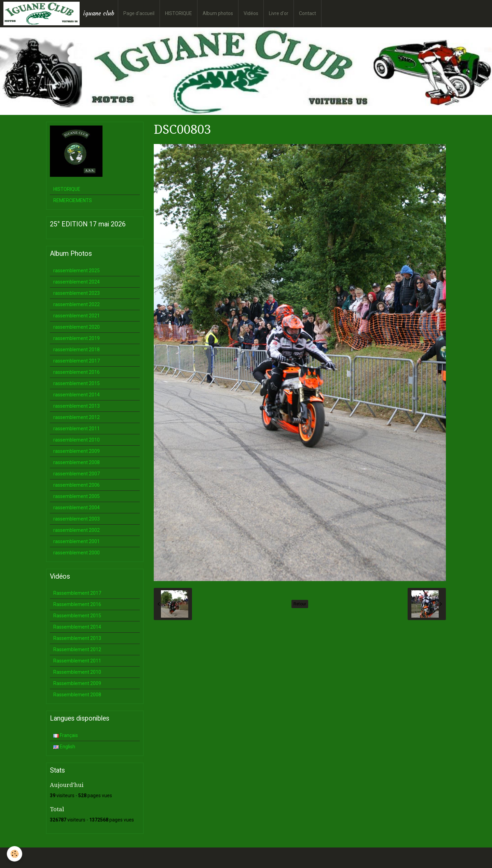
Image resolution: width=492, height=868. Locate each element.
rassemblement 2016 (77, 372)
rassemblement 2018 (77, 350)
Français (66, 735)
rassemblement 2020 (77, 327)
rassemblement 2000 (77, 553)
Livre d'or (279, 13)
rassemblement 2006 (77, 485)
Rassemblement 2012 (77, 649)
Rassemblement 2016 (77, 604)
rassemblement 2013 (77, 406)
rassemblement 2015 (77, 383)
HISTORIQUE (179, 13)
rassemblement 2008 (77, 462)
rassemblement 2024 (77, 282)
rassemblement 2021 (77, 316)
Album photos (218, 13)
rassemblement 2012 (77, 417)
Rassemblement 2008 (77, 695)
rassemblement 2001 (77, 541)
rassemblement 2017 (77, 361)
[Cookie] (15, 854)
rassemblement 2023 (77, 293)
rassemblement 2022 (77, 304)
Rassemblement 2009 (77, 683)
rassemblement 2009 (77, 451)
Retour (300, 604)
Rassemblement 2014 (77, 627)
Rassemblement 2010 (77, 672)
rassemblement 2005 (77, 496)
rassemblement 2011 (77, 429)
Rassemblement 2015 (77, 616)
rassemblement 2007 (77, 474)
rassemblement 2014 (77, 395)
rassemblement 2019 (77, 338)
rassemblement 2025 (77, 271)
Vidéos (251, 13)
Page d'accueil (139, 13)
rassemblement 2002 (77, 530)
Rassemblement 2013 (77, 638)
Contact (307, 13)
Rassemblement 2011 (77, 661)
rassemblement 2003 (77, 519)
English (64, 747)
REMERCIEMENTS (73, 200)
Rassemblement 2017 (77, 593)
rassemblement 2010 (77, 440)
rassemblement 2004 (77, 508)
